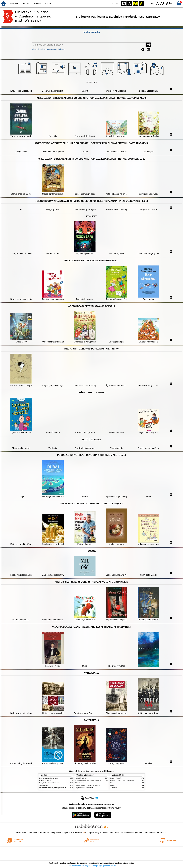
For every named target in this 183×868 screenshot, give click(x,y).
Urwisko (113, 785)
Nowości (14, 4)
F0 (157, 3)
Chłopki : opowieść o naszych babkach (87, 785)
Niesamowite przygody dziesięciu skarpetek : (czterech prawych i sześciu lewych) (65, 788)
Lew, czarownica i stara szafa (49, 778)
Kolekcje (61, 49)
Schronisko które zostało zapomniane (122, 781)
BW (130, 3)
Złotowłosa (114, 788)
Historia (26, 4)
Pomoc (37, 4)
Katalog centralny (92, 32)
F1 (162, 3)
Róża (112, 783)
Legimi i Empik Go (45, 781)
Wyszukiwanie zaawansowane (44, 49)
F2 (169, 3)
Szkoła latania (44, 785)
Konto (48, 4)
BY (141, 3)
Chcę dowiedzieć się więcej (78, 865)
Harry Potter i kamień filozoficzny (50, 783)
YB (135, 3)
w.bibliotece (78, 833)
